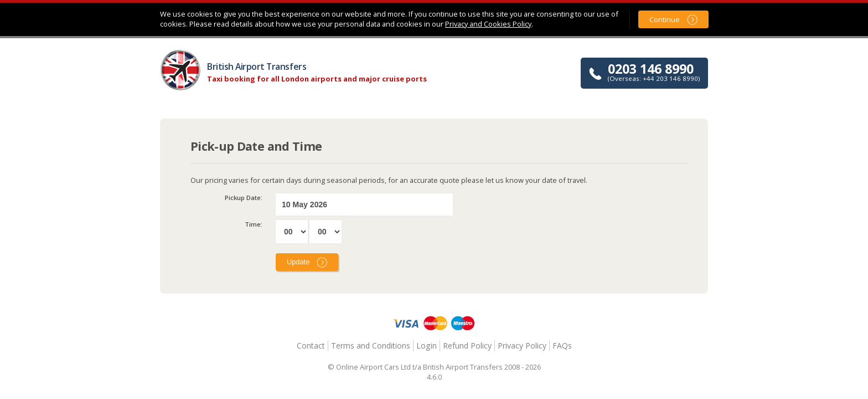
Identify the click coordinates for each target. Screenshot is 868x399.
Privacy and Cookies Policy (488, 24)
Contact (311, 346)
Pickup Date (243, 198)
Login (427, 346)
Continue (665, 19)
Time (253, 224)
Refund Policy (467, 346)
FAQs (562, 346)
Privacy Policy (522, 346)
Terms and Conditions (371, 346)
